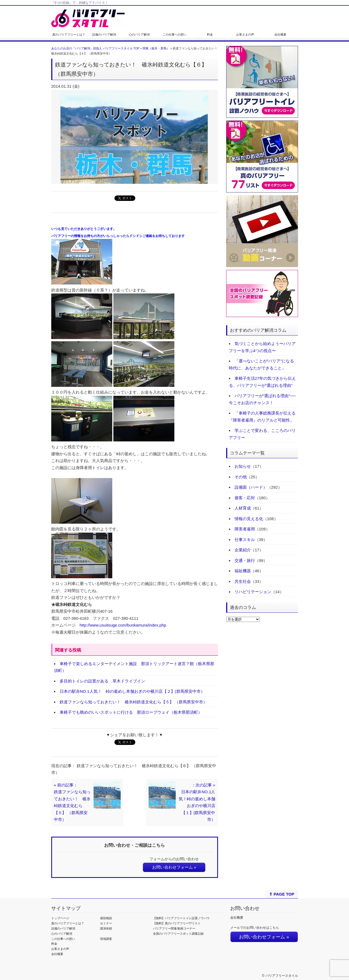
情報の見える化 (249, 519)
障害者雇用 (245, 529)
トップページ (60, 918)
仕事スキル (245, 540)
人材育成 (243, 508)
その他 (241, 477)
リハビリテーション (253, 592)
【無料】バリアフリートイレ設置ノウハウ (181, 918)
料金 (210, 34)
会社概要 (280, 34)
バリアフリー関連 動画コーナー (174, 928)
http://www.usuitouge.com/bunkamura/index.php (123, 625)
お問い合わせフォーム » (174, 867)
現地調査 (106, 939)
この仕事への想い (175, 34)
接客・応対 (245, 498)
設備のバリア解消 (104, 34)
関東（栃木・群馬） (156, 48)
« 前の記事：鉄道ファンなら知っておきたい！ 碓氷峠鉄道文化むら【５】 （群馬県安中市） (72, 802)
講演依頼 (106, 928)
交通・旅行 (245, 560)
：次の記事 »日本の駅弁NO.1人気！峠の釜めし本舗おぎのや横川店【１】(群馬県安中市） (197, 802)
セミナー (106, 923)
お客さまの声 (245, 34)
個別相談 (106, 918)
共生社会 (243, 581)
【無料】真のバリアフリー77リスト (177, 923)
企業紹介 (243, 550)
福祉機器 (243, 571)
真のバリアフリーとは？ (69, 34)
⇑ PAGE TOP (282, 894)
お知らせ (243, 466)
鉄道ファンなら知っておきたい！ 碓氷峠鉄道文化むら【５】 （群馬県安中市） (133, 702)
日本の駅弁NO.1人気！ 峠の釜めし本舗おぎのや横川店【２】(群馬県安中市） (132, 691)
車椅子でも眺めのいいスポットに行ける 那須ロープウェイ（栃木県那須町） (131, 712)
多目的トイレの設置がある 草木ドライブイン (102, 681)
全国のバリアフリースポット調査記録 (178, 934)
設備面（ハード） (251, 487)
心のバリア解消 (139, 34)
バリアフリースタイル (282, 976)
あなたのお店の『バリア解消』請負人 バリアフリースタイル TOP (95, 48)
